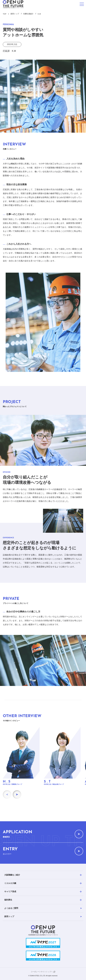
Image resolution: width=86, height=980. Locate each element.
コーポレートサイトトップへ (42, 972)
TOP (5, 14)
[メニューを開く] (82, 4)
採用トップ (15, 14)
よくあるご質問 (43, 908)
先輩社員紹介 (28, 14)
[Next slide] (17, 794)
